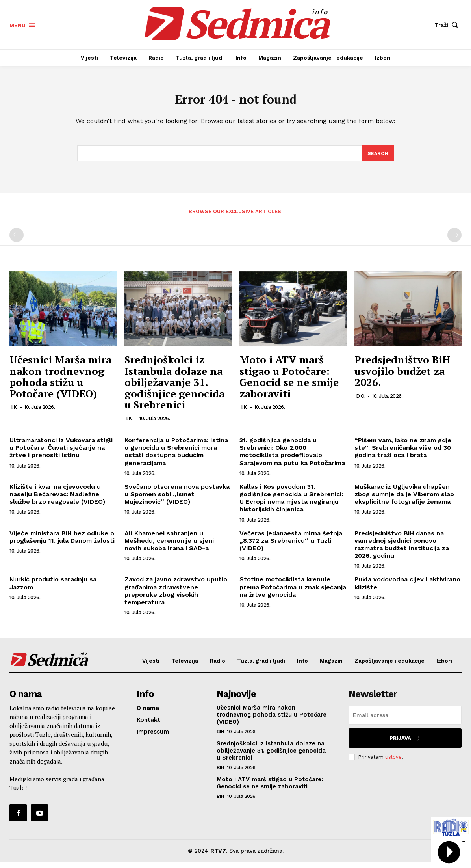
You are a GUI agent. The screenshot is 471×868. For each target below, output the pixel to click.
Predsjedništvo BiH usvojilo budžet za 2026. (402, 377)
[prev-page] (17, 241)
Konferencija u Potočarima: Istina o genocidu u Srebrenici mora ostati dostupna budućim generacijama (176, 457)
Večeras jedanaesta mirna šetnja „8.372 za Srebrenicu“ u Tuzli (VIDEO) (291, 546)
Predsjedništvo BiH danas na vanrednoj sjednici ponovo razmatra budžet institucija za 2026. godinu (402, 550)
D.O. (361, 402)
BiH (221, 738)
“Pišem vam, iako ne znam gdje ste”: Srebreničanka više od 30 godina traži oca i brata (403, 454)
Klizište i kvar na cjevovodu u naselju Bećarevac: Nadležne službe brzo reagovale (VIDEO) (57, 500)
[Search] (377, 158)
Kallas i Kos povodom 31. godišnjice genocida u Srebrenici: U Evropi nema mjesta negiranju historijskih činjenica (291, 504)
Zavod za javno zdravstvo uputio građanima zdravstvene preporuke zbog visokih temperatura (176, 597)
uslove (393, 763)
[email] (405, 721)
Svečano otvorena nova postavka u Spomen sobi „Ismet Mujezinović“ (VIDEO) (177, 500)
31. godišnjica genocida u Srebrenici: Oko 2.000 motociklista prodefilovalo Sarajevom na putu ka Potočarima (292, 457)
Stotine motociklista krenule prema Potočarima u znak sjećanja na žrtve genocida (293, 593)
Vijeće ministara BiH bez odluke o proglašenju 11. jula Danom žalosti (62, 542)
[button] (448, 25)
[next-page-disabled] (454, 241)
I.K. (14, 413)
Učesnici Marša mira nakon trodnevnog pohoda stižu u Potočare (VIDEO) (60, 382)
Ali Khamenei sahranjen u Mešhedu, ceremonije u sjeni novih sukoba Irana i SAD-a (169, 546)
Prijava (405, 744)
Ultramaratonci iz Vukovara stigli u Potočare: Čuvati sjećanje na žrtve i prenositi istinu (61, 454)
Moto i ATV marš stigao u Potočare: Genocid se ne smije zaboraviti (289, 382)
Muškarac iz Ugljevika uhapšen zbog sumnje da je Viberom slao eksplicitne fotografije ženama (404, 500)
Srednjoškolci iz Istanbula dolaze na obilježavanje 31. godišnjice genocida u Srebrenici (174, 388)
